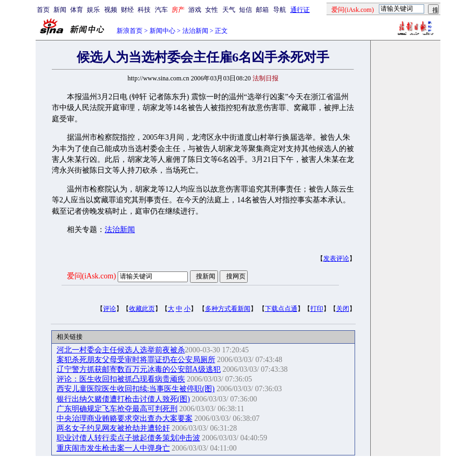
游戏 (195, 10)
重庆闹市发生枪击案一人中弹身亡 (113, 448)
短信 (246, 10)
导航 (280, 10)
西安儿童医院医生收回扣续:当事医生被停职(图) (136, 389)
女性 (212, 10)
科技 (144, 10)
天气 (229, 10)
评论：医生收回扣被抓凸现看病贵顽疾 (121, 379)
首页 (43, 10)
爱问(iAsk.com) (91, 276)
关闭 (343, 309)
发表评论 (336, 258)
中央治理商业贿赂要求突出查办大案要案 (125, 418)
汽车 (161, 10)
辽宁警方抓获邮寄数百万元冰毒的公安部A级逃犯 (139, 369)
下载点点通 (281, 309)
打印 (317, 309)
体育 (77, 10)
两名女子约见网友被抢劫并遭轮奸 (113, 428)
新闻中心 (162, 31)
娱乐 (93, 10)
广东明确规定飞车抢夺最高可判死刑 (117, 409)
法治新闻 (195, 31)
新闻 (60, 10)
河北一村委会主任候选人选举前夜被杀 (121, 350)
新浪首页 (130, 31)
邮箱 (262, 10)
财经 (127, 10)
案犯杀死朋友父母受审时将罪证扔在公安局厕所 (136, 360)
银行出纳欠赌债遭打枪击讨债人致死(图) (123, 399)
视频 (111, 10)
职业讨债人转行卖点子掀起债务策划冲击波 (128, 438)
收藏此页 (142, 309)
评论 (110, 309)
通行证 (300, 10)
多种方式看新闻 (228, 309)
